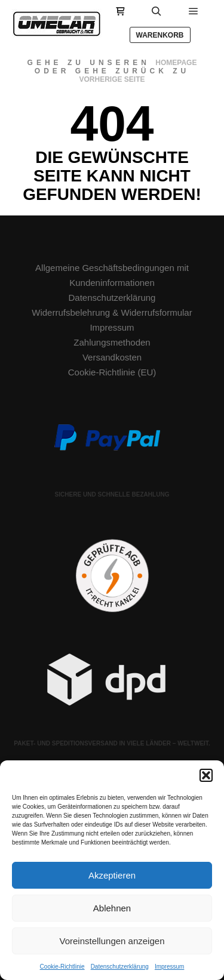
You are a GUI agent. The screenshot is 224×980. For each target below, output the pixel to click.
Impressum (169, 967)
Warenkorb (160, 35)
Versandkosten (112, 357)
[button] (206, 775)
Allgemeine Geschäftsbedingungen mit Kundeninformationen (112, 275)
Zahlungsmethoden (112, 342)
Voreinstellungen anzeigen (112, 941)
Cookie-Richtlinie (62, 967)
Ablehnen (112, 908)
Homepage (176, 63)
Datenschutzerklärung (120, 967)
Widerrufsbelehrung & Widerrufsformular (112, 312)
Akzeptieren (112, 875)
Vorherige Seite (112, 79)
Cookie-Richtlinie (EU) (112, 372)
